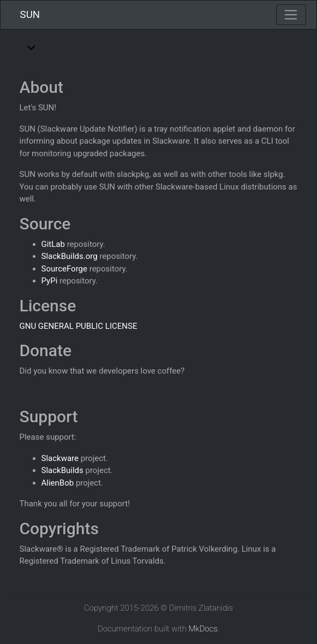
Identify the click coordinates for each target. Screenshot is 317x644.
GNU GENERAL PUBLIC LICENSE (79, 326)
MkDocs (203, 629)
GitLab (53, 244)
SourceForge (65, 269)
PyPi (50, 281)
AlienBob (58, 483)
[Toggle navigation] (291, 15)
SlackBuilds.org (70, 256)
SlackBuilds (62, 470)
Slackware (60, 458)
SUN (30, 15)
